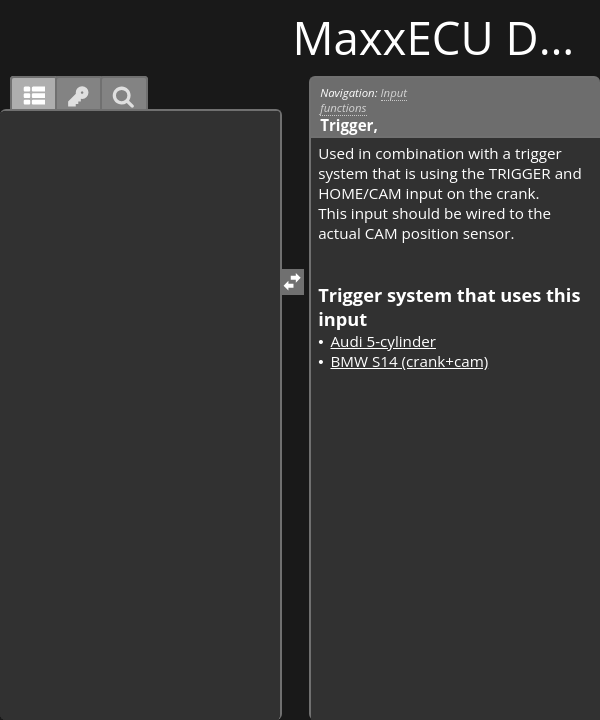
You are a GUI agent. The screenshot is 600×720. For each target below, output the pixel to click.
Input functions (363, 100)
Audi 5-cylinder (382, 341)
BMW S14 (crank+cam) (409, 361)
